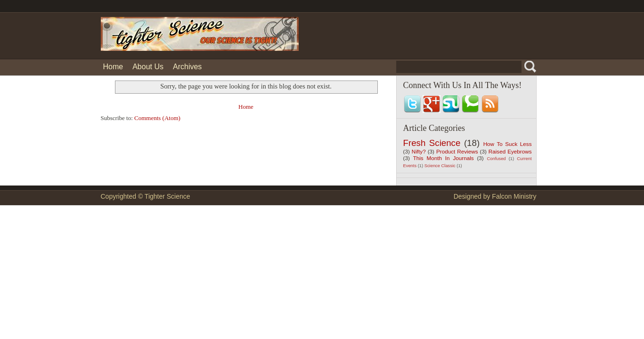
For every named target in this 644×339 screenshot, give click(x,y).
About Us (148, 67)
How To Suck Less (508, 144)
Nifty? (419, 151)
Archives (187, 67)
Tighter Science (167, 196)
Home (113, 67)
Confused (497, 159)
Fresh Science (432, 143)
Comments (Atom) (157, 118)
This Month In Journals (444, 158)
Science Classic (440, 166)
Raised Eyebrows (510, 151)
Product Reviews (457, 151)
